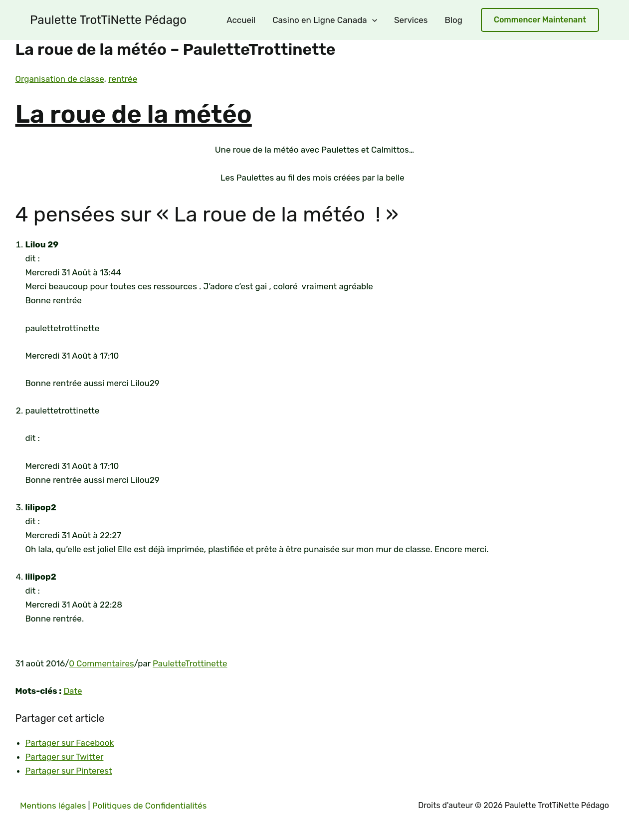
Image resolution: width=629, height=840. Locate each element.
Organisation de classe (60, 79)
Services (411, 20)
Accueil (241, 20)
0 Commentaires (102, 663)
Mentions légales (53, 806)
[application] (372, 20)
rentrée (123, 79)
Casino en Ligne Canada (325, 20)
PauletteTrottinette (190, 663)
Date (73, 691)
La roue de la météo (134, 114)
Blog (454, 20)
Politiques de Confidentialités (150, 806)
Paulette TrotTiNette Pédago (108, 20)
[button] (540, 20)
